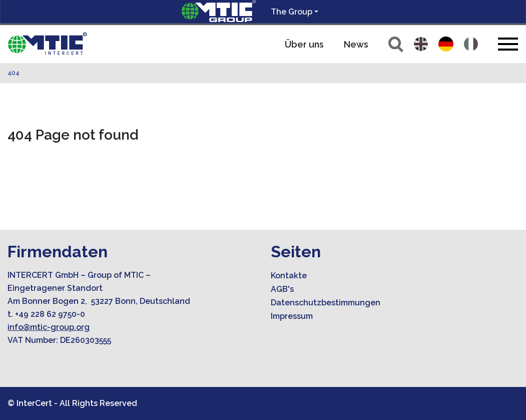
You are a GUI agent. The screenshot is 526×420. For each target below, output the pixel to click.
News (356, 44)
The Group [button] (292, 12)
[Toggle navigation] (508, 44)
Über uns (304, 44)
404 (14, 73)
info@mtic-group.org (49, 327)
